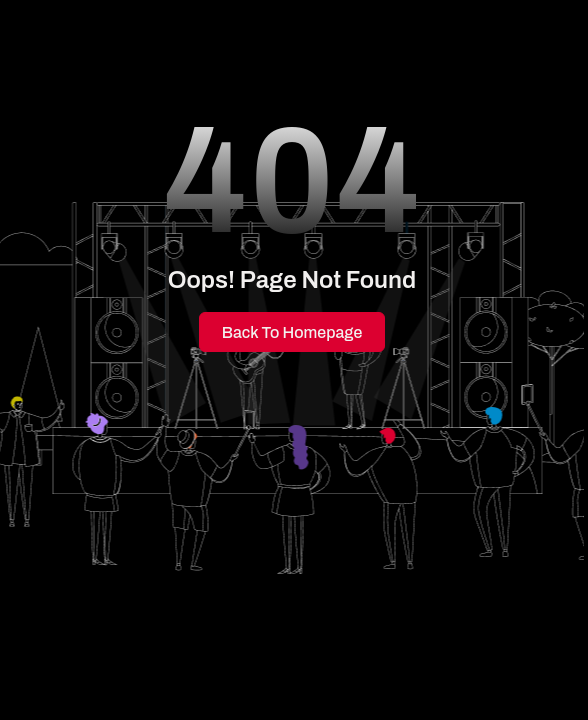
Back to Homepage (292, 332)
